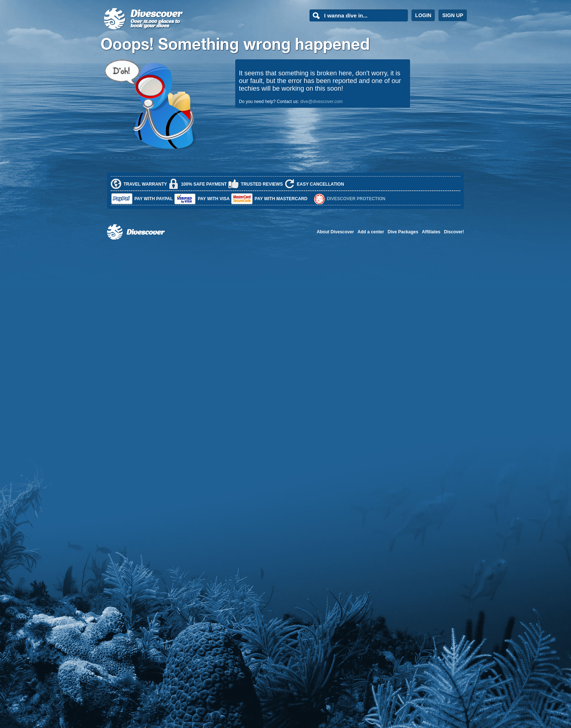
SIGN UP (453, 15)
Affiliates (431, 232)
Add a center (371, 232)
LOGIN (423, 15)
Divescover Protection (356, 199)
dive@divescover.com (321, 102)
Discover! (454, 232)
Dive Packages (403, 232)
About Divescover (335, 232)
